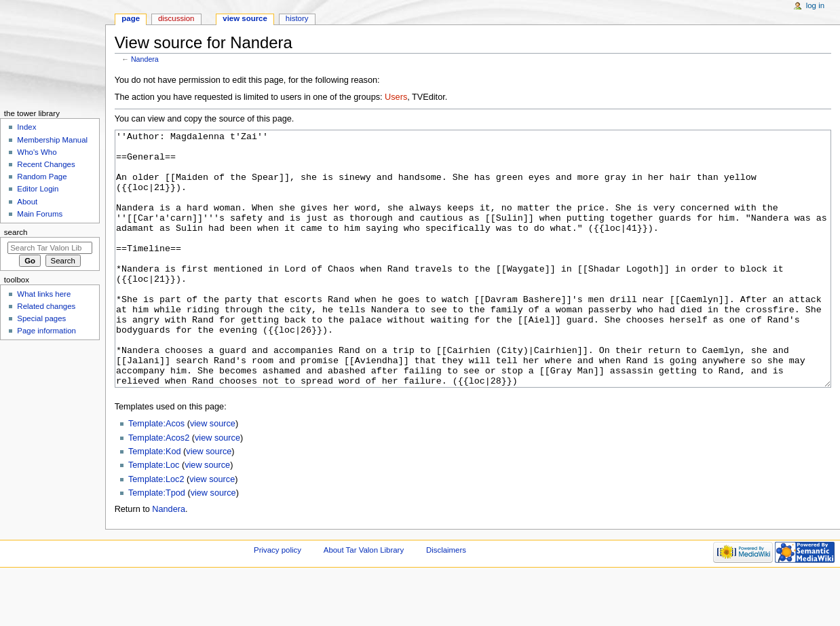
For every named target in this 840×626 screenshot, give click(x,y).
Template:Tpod (157, 544)
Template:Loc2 (156, 530)
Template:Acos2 (159, 489)
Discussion (176, 18)
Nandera (145, 59)
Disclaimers (446, 601)
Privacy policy (278, 601)
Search (16, 232)
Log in (815, 5)
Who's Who (37, 152)
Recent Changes (46, 164)
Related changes (46, 306)
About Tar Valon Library (364, 601)
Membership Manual (52, 140)
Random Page (42, 177)
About (27, 202)
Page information (46, 331)
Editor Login (38, 189)
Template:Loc (154, 516)
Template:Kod (155, 502)
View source (245, 18)
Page (131, 18)
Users (396, 97)
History (297, 18)
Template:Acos (156, 475)
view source (213, 475)
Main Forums (40, 214)
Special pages (41, 318)
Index (26, 127)
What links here (44, 294)
